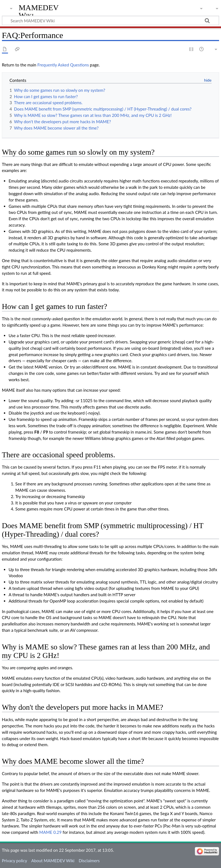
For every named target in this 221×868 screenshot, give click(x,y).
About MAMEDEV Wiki (53, 861)
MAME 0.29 (50, 832)
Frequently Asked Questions (63, 65)
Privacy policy (14, 861)
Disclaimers (89, 861)
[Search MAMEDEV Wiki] (110, 20)
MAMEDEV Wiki (39, 11)
